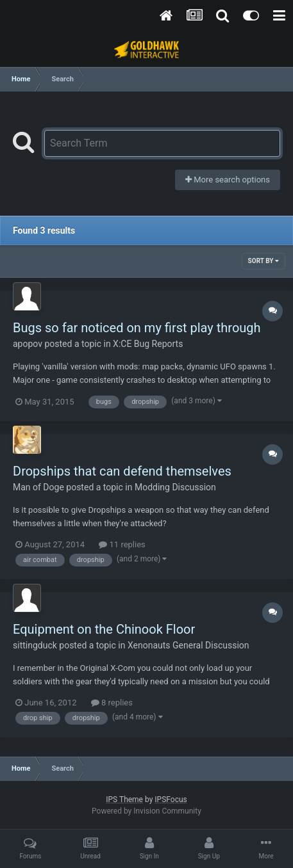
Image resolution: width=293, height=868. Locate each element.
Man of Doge (38, 487)
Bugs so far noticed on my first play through (137, 328)
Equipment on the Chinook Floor (104, 629)
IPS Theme (124, 800)
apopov (28, 344)
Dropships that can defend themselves (122, 471)
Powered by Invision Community (146, 811)
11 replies (122, 544)
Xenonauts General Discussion (188, 645)
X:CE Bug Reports (148, 344)
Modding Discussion (175, 487)
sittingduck (35, 645)
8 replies (112, 703)
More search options (228, 180)
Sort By (264, 261)
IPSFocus (171, 800)
